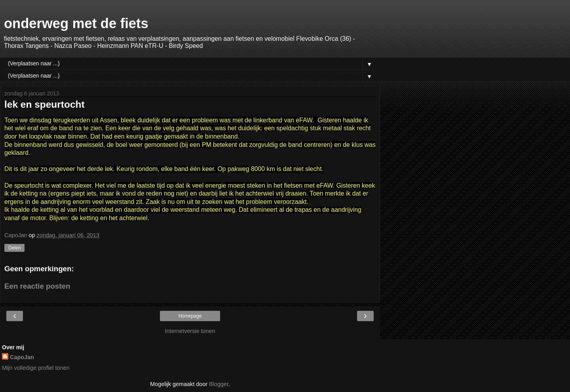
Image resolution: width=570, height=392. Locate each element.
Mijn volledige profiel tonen (36, 368)
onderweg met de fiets (76, 23)
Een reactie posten (37, 286)
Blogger (219, 384)
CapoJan (22, 357)
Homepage (190, 316)
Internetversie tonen (190, 331)
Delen (14, 248)
